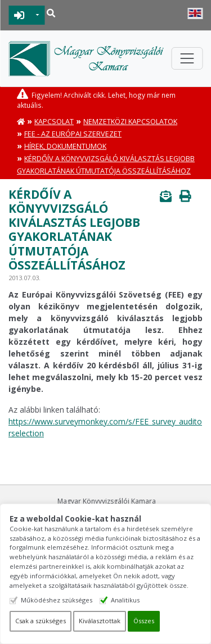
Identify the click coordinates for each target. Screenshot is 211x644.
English (195, 13)
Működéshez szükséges (57, 600)
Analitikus (125, 600)
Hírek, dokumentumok (65, 146)
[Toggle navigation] (187, 58)
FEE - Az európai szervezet (73, 134)
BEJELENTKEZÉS (19, 15)
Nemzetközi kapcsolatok (130, 122)
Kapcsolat (54, 122)
